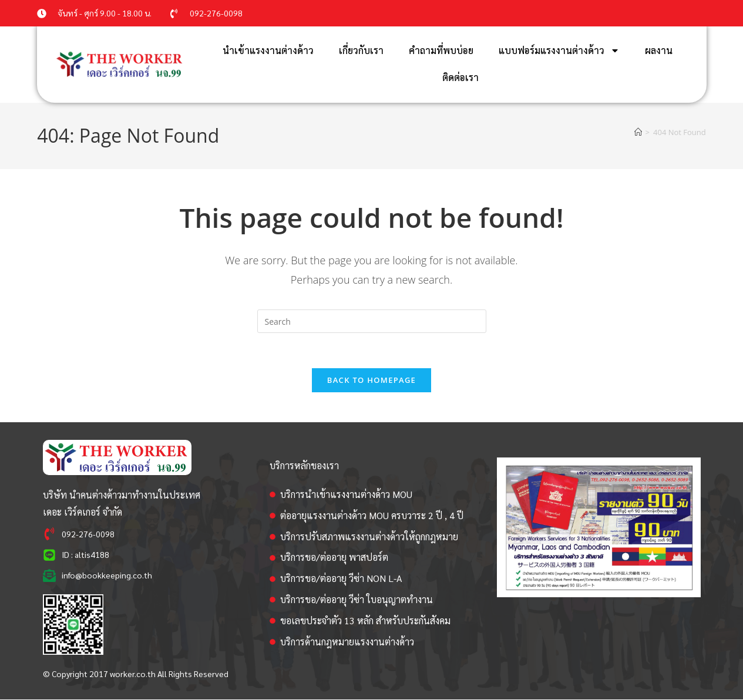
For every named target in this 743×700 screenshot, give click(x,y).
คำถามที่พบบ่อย (441, 50)
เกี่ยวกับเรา (361, 50)
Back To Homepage (372, 381)
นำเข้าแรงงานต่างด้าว (268, 50)
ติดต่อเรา (460, 77)
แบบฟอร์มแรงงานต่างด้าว (559, 51)
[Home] (638, 132)
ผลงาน (659, 50)
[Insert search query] (372, 321)
